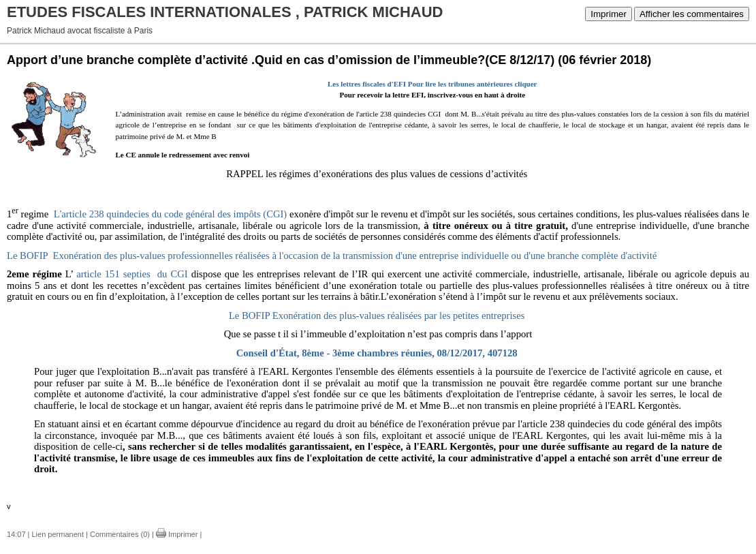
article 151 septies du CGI (132, 274)
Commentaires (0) (120, 534)
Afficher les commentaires (692, 14)
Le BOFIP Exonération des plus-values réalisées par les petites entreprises (377, 316)
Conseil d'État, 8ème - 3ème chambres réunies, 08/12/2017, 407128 (377, 353)
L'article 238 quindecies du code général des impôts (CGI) (171, 214)
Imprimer (609, 14)
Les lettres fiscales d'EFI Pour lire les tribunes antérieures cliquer (432, 84)
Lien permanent (58, 534)
